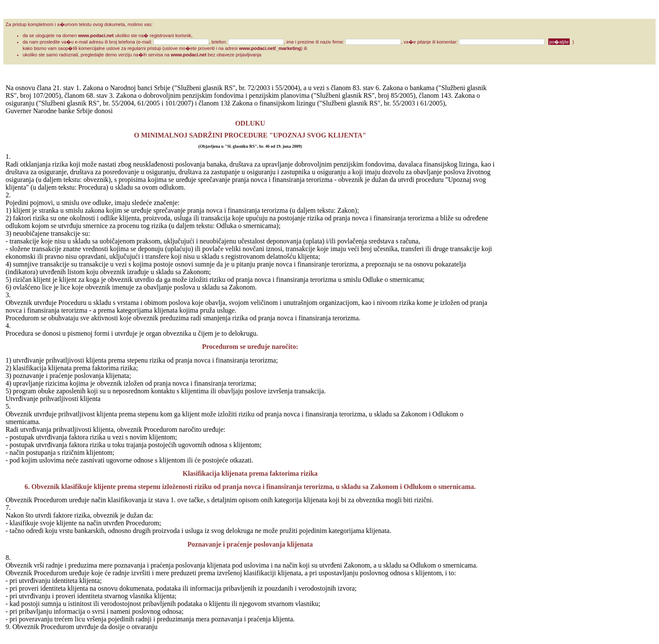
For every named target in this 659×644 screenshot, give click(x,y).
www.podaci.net (96, 35)
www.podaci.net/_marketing (270, 48)
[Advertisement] (529, 212)
